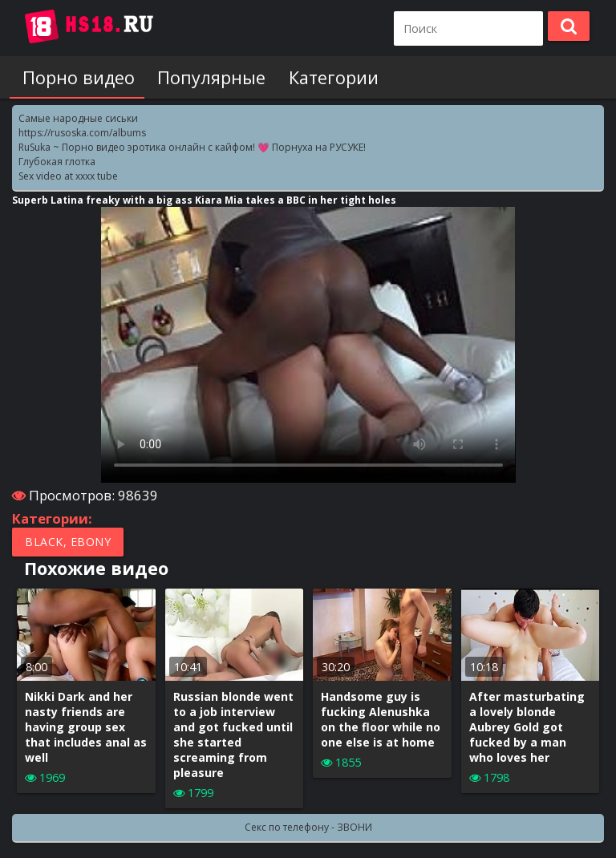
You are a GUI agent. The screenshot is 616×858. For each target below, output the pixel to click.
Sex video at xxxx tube (68, 176)
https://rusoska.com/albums (82, 133)
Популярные (205, 77)
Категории (323, 77)
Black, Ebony (68, 542)
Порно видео (75, 77)
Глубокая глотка (57, 162)
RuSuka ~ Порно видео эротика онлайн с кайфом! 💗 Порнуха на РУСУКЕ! (192, 147)
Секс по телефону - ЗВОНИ (308, 827)
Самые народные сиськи (78, 118)
